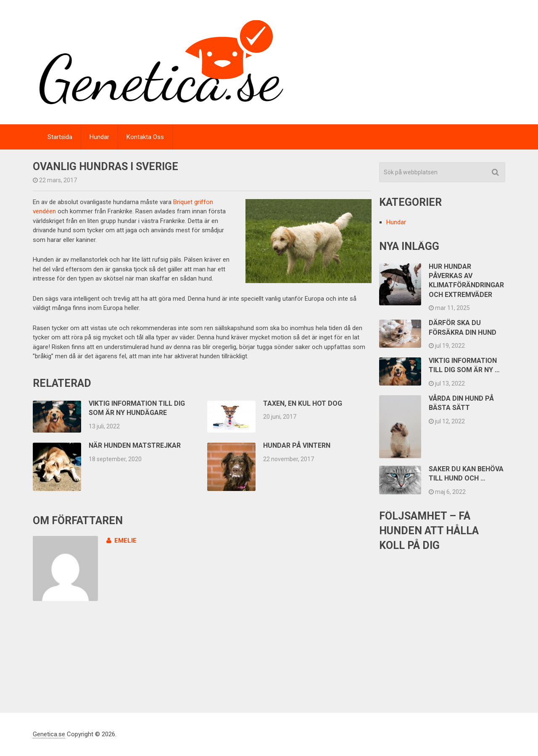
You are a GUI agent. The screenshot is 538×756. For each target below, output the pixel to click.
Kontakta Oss (145, 137)
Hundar (99, 137)
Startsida (60, 137)
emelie (121, 541)
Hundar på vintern (297, 445)
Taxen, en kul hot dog (303, 403)
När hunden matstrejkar (135, 445)
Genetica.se (49, 734)
